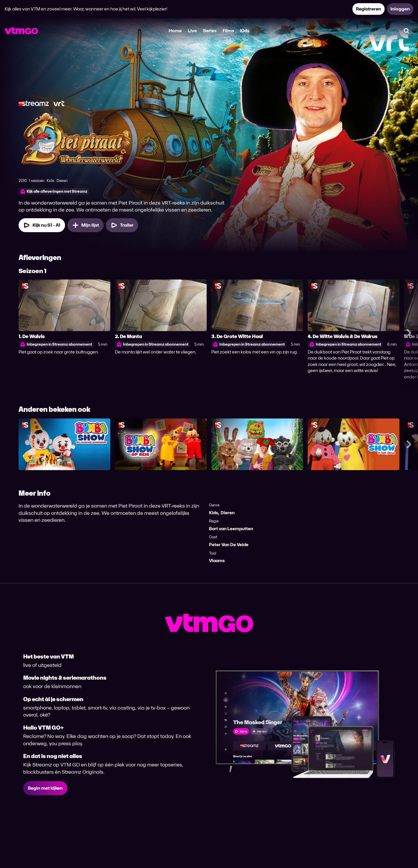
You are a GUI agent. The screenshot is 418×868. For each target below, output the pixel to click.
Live (192, 31)
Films (228, 31)
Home (175, 31)
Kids (245, 31)
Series (210, 31)
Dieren (228, 513)
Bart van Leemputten (231, 529)
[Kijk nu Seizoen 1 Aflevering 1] (42, 225)
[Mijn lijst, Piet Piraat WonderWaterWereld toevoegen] (85, 225)
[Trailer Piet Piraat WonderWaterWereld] (122, 225)
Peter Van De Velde (229, 545)
